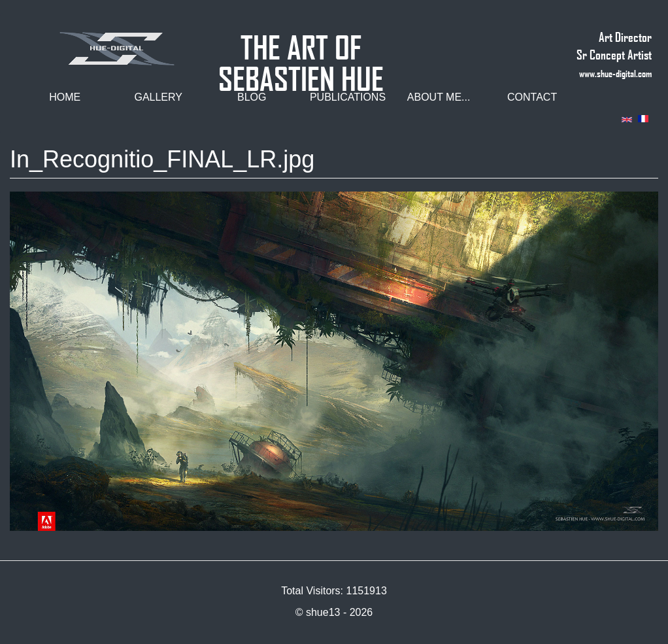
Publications (348, 97)
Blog (252, 97)
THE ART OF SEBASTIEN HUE (301, 42)
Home (65, 97)
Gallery (158, 97)
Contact (532, 97)
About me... (439, 97)
